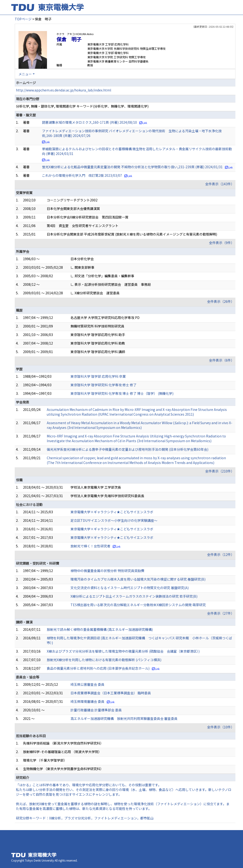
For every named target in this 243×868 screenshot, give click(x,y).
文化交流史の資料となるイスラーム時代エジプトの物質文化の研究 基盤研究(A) (130, 588)
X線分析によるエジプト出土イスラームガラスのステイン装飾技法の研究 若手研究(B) (134, 596)
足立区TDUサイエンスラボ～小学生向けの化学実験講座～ (114, 520)
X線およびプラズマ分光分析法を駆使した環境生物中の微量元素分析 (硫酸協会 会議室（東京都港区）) (123, 651)
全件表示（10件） (221, 727)
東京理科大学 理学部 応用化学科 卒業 (98, 376)
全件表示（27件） (221, 613)
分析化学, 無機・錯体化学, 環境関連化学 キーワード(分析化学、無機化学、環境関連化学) (82, 106)
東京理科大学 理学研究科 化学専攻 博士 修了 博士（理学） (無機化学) (122, 393)
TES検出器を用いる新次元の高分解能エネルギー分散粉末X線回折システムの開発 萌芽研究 (138, 605)
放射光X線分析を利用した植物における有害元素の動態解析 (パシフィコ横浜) (104, 660)
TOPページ (23, 19)
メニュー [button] (25, 74)
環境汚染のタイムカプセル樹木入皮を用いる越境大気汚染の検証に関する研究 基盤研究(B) (138, 579)
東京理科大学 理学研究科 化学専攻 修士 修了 (103, 385)
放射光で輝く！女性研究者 (90, 546)
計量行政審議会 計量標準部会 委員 (96, 710)
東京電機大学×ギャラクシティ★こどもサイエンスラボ (112, 512)
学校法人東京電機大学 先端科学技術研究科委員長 (107, 496)
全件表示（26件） (221, 301)
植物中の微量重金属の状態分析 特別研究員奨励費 (107, 571)
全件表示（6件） (222, 360)
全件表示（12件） (221, 554)
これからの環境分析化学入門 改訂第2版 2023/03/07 (82, 175)
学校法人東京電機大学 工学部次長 (96, 487)
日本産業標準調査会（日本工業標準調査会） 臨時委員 (111, 693)
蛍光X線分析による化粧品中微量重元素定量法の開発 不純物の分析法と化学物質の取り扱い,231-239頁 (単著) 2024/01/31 (132, 167)
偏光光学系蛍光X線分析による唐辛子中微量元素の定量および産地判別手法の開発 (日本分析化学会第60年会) (128, 449)
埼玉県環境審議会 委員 (87, 701)
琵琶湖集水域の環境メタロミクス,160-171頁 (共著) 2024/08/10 (89, 122)
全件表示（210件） (220, 471)
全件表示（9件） (222, 243)
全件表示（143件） (220, 184)
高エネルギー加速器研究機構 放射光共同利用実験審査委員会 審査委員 (124, 718)
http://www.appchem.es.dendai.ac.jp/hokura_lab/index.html (63, 90)
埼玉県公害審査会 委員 (87, 684)
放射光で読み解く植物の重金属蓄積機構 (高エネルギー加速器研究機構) (100, 629)
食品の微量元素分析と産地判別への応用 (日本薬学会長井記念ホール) (98, 668)
